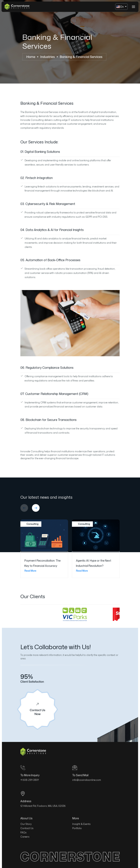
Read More (32, 571)
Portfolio (77, 828)
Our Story (26, 824)
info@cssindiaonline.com (87, 780)
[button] (24, 508)
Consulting (31, 524)
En (120, 7)
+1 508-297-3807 (30, 780)
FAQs (23, 832)
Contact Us (27, 828)
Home (31, 57)
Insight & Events (81, 824)
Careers (25, 837)
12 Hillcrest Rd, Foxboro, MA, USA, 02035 (43, 806)
